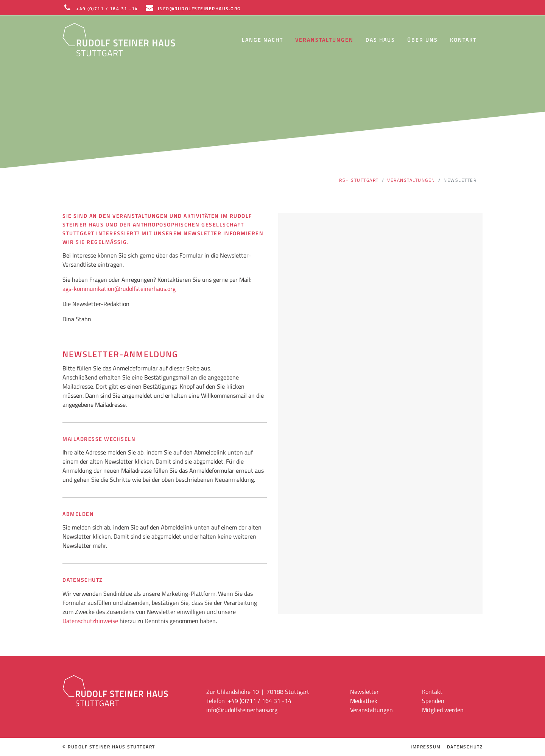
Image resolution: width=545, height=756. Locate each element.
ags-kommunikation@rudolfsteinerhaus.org (119, 289)
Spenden (433, 701)
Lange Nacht (262, 40)
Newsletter (364, 692)
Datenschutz (465, 747)
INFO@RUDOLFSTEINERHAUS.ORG (192, 8)
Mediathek (364, 701)
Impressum (426, 747)
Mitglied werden (443, 710)
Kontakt (463, 40)
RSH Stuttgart (359, 180)
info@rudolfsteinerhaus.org (242, 710)
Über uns (423, 40)
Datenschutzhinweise (90, 621)
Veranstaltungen (324, 40)
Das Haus (380, 40)
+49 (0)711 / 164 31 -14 (100, 8)
